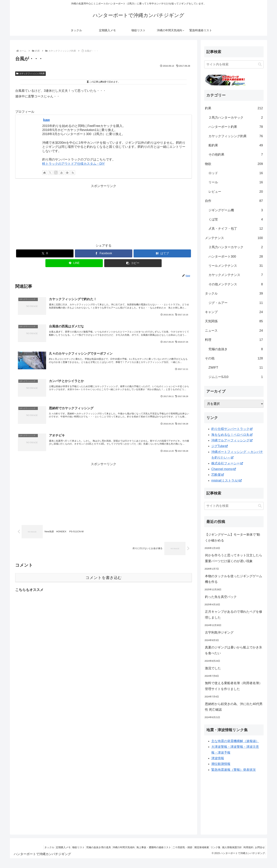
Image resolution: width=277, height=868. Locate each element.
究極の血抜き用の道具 (81, 847)
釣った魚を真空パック (221, 597)
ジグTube (219, 446)
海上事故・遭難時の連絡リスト (140, 847)
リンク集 (208, 847)
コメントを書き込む (104, 588)
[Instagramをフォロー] (56, 173)
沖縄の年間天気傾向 (108, 847)
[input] (234, 64)
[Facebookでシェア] (104, 253)
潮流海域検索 (192, 847)
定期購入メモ (41, 847)
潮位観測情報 (221, 764)
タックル (25, 847)
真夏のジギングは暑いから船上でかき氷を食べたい (234, 650)
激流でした (213, 668)
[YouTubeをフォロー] (61, 173)
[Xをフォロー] (50, 173)
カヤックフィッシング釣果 (30, 74)
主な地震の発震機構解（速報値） (235, 741)
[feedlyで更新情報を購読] (67, 173)
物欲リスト (58, 847)
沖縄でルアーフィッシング (232, 440)
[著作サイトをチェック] (45, 173)
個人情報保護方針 (227, 847)
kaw (46, 120)
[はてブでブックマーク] (162, 253)
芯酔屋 (218, 475)
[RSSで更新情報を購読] (73, 173)
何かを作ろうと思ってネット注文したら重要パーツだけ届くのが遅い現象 (234, 558)
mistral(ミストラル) (226, 480)
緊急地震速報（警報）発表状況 (234, 770)
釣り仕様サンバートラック (232, 429)
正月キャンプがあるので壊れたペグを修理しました (234, 614)
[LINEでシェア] (74, 263)
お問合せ (259, 847)
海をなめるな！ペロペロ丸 (232, 435)
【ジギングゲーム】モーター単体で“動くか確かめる (232, 537)
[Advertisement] (104, 214)
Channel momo (224, 469)
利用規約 (245, 847)
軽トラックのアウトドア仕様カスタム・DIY (73, 164)
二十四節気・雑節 (171, 847)
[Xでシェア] (45, 253)
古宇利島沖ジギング (219, 633)
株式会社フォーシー (227, 463)
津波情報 (218, 758)
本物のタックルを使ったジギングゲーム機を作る (234, 579)
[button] (133, 263)
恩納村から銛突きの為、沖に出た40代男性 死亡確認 (234, 707)
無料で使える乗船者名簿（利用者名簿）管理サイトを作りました (234, 686)
